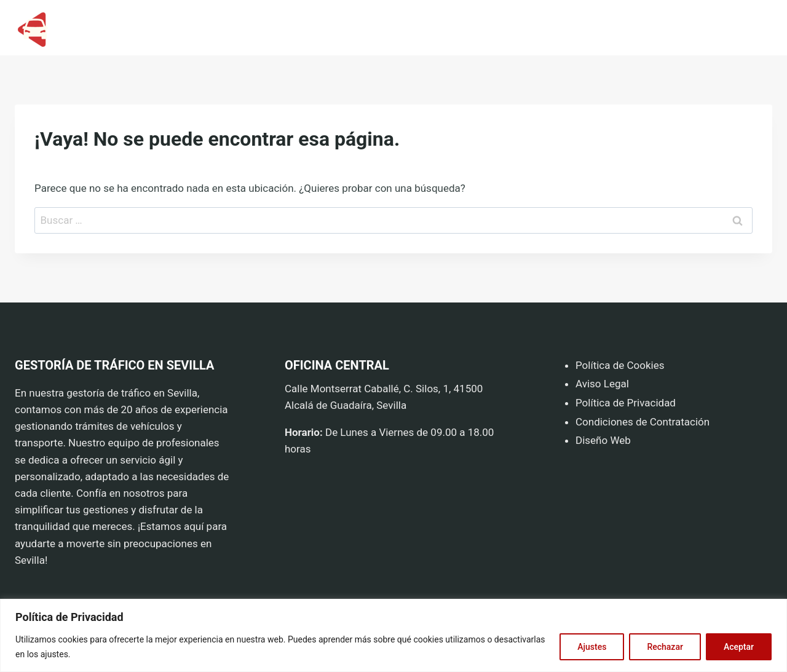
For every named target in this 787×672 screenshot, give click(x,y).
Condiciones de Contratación (643, 422)
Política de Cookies (620, 365)
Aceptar (739, 647)
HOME (611, 28)
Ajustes (592, 647)
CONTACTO (739, 28)
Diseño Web (603, 440)
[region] (393, 635)
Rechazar (665, 647)
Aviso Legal (603, 384)
